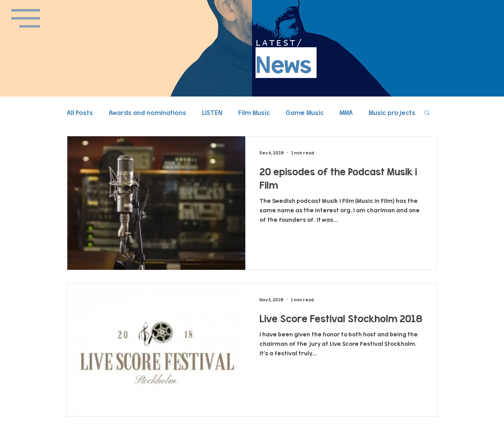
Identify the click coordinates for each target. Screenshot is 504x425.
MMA (346, 112)
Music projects (392, 112)
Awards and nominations (147, 112)
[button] (26, 18)
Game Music (305, 112)
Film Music (254, 112)
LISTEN (212, 112)
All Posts (80, 112)
